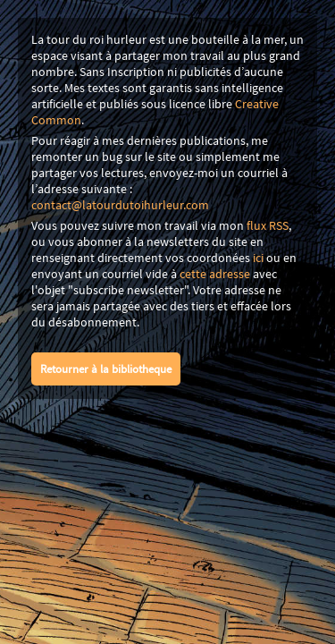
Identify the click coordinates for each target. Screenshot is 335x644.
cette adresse (215, 274)
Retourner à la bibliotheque (106, 369)
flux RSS (268, 225)
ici (258, 258)
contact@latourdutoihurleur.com (120, 205)
